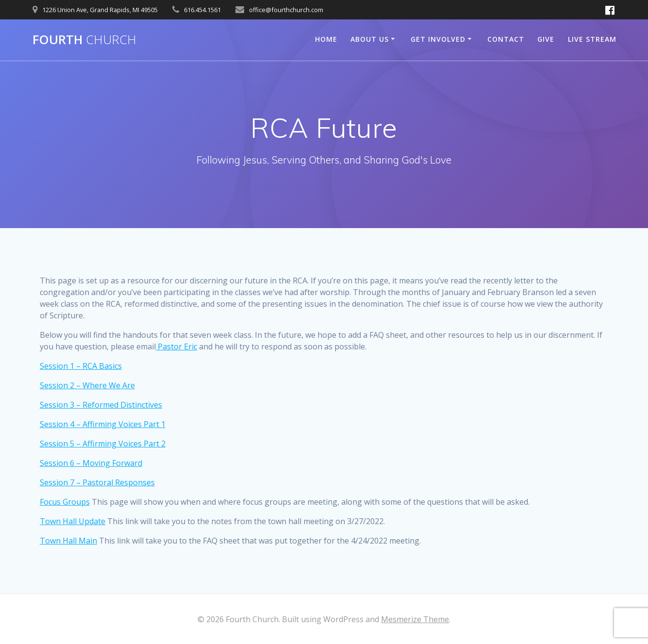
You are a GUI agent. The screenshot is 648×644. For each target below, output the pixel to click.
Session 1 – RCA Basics (81, 366)
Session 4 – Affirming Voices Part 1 (103, 424)
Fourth (84, 40)
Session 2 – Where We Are (87, 385)
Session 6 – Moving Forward (91, 463)
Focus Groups (65, 502)
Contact (506, 39)
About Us (370, 39)
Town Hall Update (73, 521)
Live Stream (592, 39)
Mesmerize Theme (415, 619)
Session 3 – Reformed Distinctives (101, 405)
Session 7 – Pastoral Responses (97, 482)
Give (546, 39)
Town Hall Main (68, 541)
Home (326, 39)
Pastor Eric (176, 347)
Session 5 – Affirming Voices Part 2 (103, 444)
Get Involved (438, 39)
